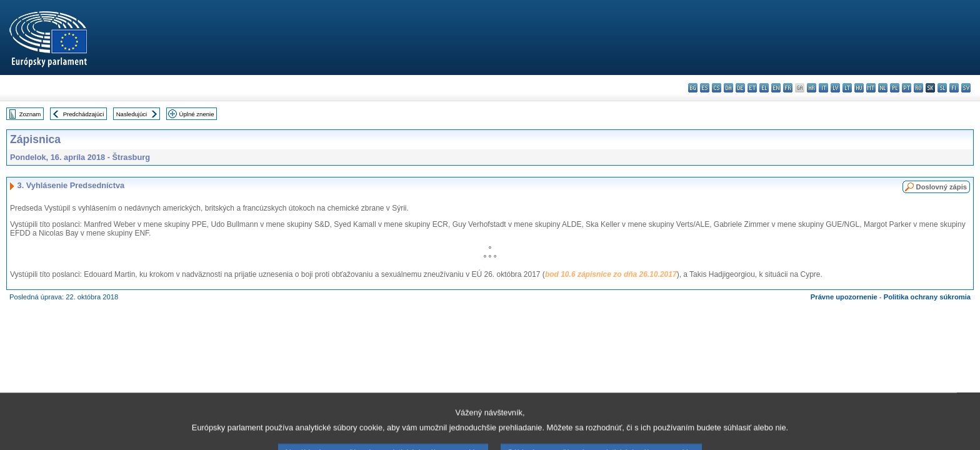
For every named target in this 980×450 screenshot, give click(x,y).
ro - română (918, 88)
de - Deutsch (740, 88)
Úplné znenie (197, 114)
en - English (776, 88)
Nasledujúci (132, 114)
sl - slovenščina (942, 88)
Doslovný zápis (942, 187)
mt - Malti (871, 88)
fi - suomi (954, 88)
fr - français (788, 88)
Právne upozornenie (844, 297)
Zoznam (30, 114)
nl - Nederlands (883, 88)
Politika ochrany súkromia (927, 297)
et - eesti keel (752, 88)
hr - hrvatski (812, 88)
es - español (705, 88)
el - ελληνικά (764, 88)
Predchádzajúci (84, 114)
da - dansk (728, 88)
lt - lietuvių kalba (847, 88)
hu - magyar (859, 88)
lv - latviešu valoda (835, 88)
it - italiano (823, 88)
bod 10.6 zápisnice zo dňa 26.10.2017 (611, 274)
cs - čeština (717, 88)
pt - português (907, 88)
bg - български (693, 88)
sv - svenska (966, 88)
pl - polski (895, 88)
